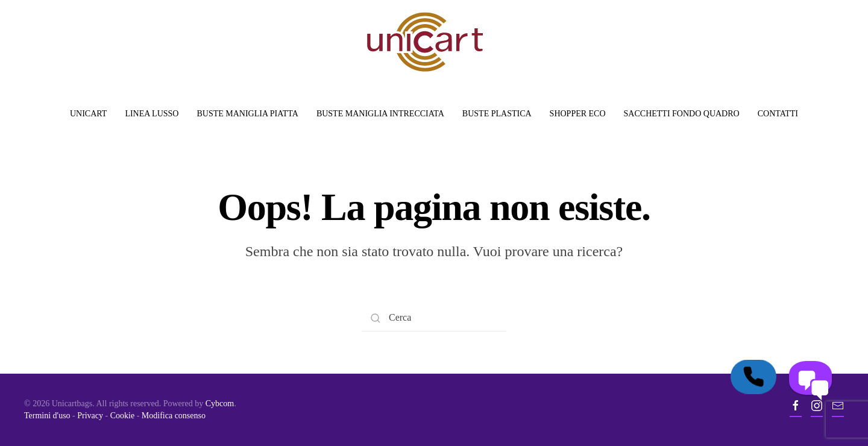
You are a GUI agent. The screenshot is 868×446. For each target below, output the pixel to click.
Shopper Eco (578, 114)
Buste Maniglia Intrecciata (380, 114)
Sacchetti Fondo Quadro (682, 114)
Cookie (122, 416)
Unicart (88, 114)
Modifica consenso (174, 416)
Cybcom (220, 404)
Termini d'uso (47, 416)
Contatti (778, 114)
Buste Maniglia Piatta (247, 114)
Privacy (90, 416)
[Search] (434, 318)
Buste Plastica (497, 114)
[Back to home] (425, 42)
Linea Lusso (152, 114)
